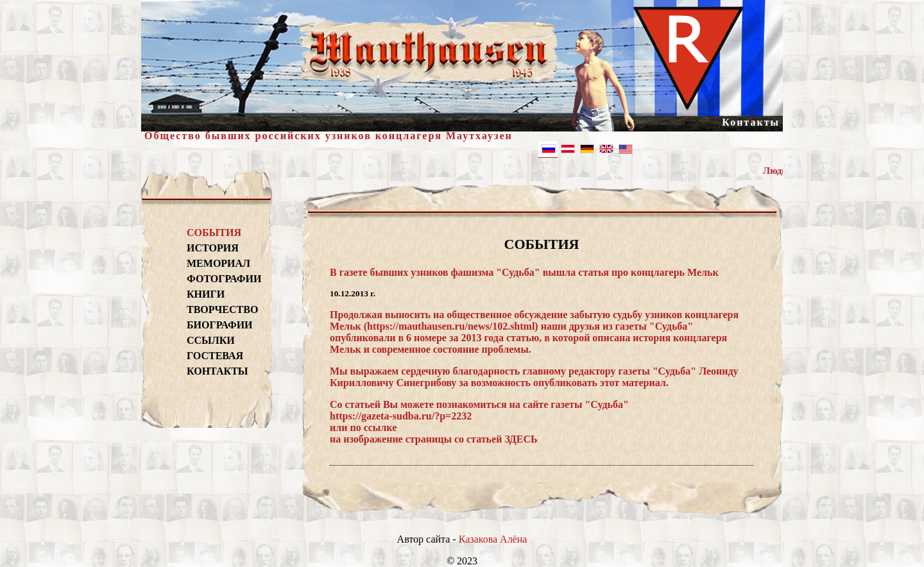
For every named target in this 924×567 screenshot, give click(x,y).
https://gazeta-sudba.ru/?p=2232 (401, 416)
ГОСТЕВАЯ (215, 356)
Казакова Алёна (493, 539)
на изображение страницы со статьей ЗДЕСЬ (434, 439)
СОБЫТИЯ (214, 233)
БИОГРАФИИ (220, 325)
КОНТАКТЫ (218, 371)
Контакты (751, 122)
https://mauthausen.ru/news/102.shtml (451, 326)
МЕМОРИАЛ (218, 263)
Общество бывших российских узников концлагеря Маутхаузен (329, 136)
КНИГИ (206, 294)
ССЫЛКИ (211, 340)
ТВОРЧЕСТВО (222, 309)
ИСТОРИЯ (213, 248)
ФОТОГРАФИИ (222, 279)
